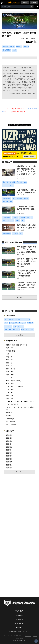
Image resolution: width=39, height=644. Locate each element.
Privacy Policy (19, 627)
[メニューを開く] (3, 3)
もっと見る (19, 335)
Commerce (19, 615)
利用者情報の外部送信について (20, 631)
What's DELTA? (19, 611)
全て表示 (20, 297)
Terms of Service (20, 623)
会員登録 (34, 3)
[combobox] (16, 7)
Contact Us (19, 619)
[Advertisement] (19, 496)
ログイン (25, 3)
